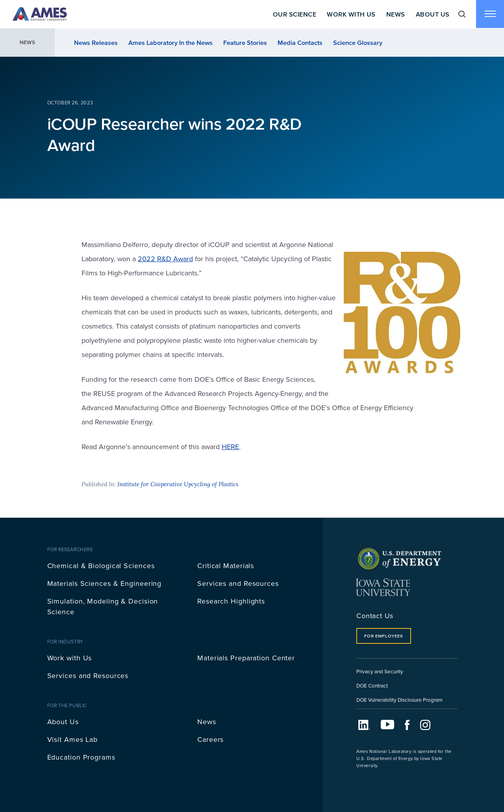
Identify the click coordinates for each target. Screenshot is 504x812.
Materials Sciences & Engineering (105, 583)
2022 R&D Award (165, 259)
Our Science (294, 14)
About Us (432, 14)
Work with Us (70, 658)
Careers (210, 739)
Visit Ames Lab (73, 739)
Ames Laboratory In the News (170, 43)
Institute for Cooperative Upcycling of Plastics (178, 484)
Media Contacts (300, 43)
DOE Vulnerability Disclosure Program (399, 700)
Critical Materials (226, 566)
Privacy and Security (380, 671)
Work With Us (351, 14)
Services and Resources (238, 583)
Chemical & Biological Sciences (101, 566)
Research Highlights (231, 601)
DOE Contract (372, 685)
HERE (230, 447)
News (395, 14)
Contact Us (375, 616)
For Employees (384, 636)
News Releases (96, 43)
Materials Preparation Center (246, 658)
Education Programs (81, 757)
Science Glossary (358, 43)
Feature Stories (245, 43)
